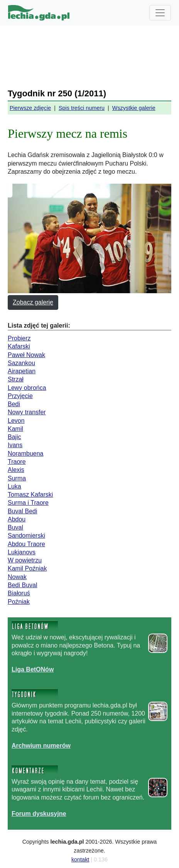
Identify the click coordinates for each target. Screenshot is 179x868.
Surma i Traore (28, 503)
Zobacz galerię (33, 302)
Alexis (16, 470)
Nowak (17, 577)
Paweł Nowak (26, 355)
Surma (17, 478)
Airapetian (22, 371)
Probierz (19, 338)
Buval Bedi (23, 511)
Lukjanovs (22, 552)
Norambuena (26, 454)
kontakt (80, 859)
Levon (16, 421)
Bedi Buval (23, 585)
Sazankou (21, 363)
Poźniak (19, 602)
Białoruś (19, 593)
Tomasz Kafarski (30, 495)
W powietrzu (25, 560)
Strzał (16, 379)
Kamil (15, 429)
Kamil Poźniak (27, 568)
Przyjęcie (20, 396)
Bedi (14, 404)
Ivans (15, 445)
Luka (14, 486)
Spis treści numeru (82, 108)
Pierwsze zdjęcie (30, 108)
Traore (17, 462)
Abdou (17, 519)
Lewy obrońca (27, 388)
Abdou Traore (26, 544)
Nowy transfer (27, 412)
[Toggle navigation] (160, 13)
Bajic (14, 437)
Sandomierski (26, 536)
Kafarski (19, 346)
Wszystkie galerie (134, 108)
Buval (15, 527)
